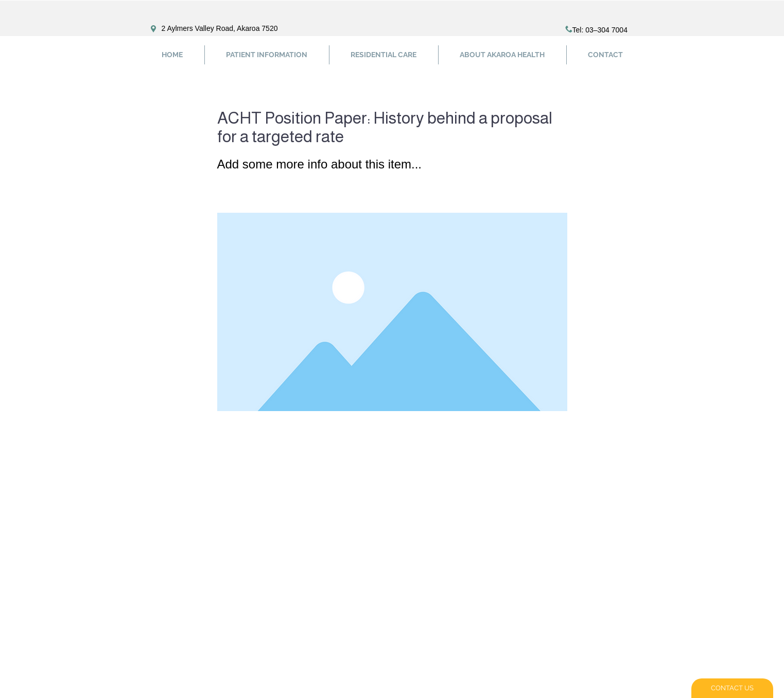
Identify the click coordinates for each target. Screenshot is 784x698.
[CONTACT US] (732, 688)
